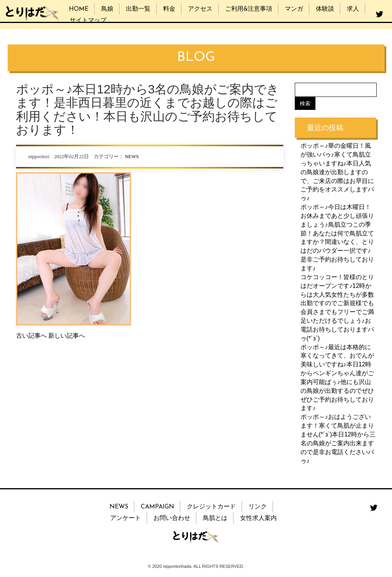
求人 (353, 9)
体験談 (325, 9)
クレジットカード (211, 507)
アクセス (200, 9)
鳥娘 (107, 9)
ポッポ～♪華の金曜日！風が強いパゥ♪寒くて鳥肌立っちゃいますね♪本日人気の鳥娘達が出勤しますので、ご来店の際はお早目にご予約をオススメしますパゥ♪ (337, 172)
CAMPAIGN (158, 507)
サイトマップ (88, 21)
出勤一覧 (138, 9)
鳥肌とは (215, 518)
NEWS (132, 157)
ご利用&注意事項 (249, 9)
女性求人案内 (258, 518)
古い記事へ (31, 336)
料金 (169, 9)
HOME (79, 9)
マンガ (294, 9)
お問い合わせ (172, 518)
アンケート (126, 518)
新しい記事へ (67, 336)
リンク (258, 507)
